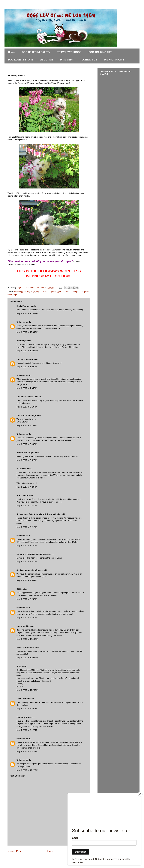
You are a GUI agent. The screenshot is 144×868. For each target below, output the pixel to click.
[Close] (140, 794)
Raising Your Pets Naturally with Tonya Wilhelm (38, 514)
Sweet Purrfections (25, 648)
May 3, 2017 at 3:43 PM (27, 425)
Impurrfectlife (23, 626)
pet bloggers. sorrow (60, 292)
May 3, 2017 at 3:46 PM (27, 444)
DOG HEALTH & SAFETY (36, 52)
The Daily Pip (23, 717)
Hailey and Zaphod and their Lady (32, 554)
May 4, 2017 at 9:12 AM (27, 730)
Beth (19, 589)
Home (11, 52)
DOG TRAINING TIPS (100, 52)
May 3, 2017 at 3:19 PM (27, 407)
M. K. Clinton (22, 495)
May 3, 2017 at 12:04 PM (27, 332)
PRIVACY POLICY (114, 60)
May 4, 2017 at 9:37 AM (27, 751)
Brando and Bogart (25, 453)
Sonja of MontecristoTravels (29, 570)
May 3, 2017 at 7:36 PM (27, 580)
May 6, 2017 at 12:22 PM (27, 770)
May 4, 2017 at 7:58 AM (27, 709)
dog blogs (31, 292)
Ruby (19, 666)
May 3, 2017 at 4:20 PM (27, 487)
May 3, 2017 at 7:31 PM (27, 562)
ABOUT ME (47, 60)
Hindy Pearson (23, 306)
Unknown (21, 322)
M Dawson (21, 469)
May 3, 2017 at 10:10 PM (27, 639)
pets (81, 292)
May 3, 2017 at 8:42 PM (27, 618)
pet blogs (74, 292)
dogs (38, 292)
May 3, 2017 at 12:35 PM (27, 351)
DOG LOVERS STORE (21, 60)
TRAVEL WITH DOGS (69, 52)
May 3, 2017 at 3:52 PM (27, 460)
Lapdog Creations (25, 359)
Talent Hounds (23, 699)
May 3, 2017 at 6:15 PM (27, 546)
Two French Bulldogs (26, 415)
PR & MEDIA (67, 60)
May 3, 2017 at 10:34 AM (27, 313)
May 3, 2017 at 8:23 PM (27, 599)
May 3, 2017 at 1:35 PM (27, 388)
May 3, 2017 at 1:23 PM (27, 367)
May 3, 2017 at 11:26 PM (27, 690)
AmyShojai (22, 341)
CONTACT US (89, 60)
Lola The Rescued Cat (27, 397)
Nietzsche (46, 292)
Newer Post (15, 851)
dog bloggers (20, 292)
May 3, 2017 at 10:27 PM (27, 658)
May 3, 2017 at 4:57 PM (27, 506)
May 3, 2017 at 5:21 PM (27, 527)
